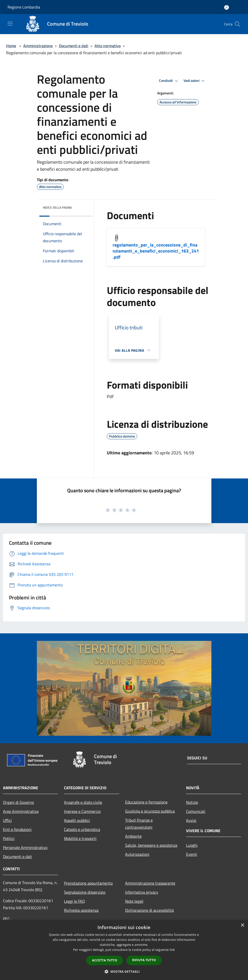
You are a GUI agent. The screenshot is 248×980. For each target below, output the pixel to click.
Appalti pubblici (77, 820)
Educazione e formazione (146, 802)
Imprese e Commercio (82, 811)
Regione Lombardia (24, 7)
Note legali (134, 901)
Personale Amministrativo (25, 847)
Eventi (192, 854)
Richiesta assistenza (81, 910)
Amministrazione (38, 46)
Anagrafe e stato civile (83, 802)
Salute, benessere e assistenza (151, 845)
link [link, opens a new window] (172, 950)
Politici (9, 838)
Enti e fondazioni (17, 829)
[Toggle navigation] (10, 24)
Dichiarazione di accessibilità (149, 910)
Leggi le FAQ (74, 901)
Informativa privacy (142, 892)
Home (11, 46)
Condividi (169, 81)
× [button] (242, 925)
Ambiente (133, 836)
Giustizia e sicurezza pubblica (150, 811)
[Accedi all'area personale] (227, 7)
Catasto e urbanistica (82, 829)
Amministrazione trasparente (150, 883)
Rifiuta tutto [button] (144, 960)
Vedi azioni (195, 81)
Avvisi (191, 820)
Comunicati (196, 811)
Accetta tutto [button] (105, 960)
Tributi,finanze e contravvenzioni (139, 824)
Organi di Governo (18, 802)
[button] (124, 971)
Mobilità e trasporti (80, 838)
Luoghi (192, 845)
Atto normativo (108, 46)
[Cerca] (237, 24)
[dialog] (124, 950)
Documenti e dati (74, 46)
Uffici (7, 820)
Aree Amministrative (21, 811)
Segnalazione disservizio (85, 892)
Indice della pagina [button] (57, 207)
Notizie (192, 802)
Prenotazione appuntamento (88, 883)
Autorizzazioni (137, 854)
